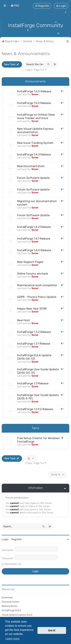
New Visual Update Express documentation (35, 130)
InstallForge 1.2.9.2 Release (35, 409)
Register (17, 539)
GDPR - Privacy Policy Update (37, 297)
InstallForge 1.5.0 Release (34, 103)
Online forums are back (33, 273)
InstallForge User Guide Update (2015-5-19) (38, 397)
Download (7, 597)
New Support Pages (30, 262)
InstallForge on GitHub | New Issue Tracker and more (36, 116)
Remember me (13, 564)
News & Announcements (26, 53)
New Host (24, 320)
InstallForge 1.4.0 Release (34, 250)
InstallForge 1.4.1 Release (34, 238)
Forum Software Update (33, 178)
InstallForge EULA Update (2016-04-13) (34, 357)
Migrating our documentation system (37, 203)
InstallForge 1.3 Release (33, 383)
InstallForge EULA (11, 610)
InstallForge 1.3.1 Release (34, 343)
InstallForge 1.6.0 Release (34, 91)
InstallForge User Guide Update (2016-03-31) (38, 371)
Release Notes (10, 606)
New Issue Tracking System (35, 143)
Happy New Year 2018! (32, 308)
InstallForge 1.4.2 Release (34, 227)
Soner (35, 94)
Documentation (11, 602)
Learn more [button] (12, 639)
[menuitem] (15, 5)
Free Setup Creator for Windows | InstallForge (38, 439)
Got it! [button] (52, 630)
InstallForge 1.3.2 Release (34, 332)
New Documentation (31, 166)
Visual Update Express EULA (17, 615)
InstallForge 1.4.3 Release (34, 154)
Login (5, 539)
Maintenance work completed (37, 285)
